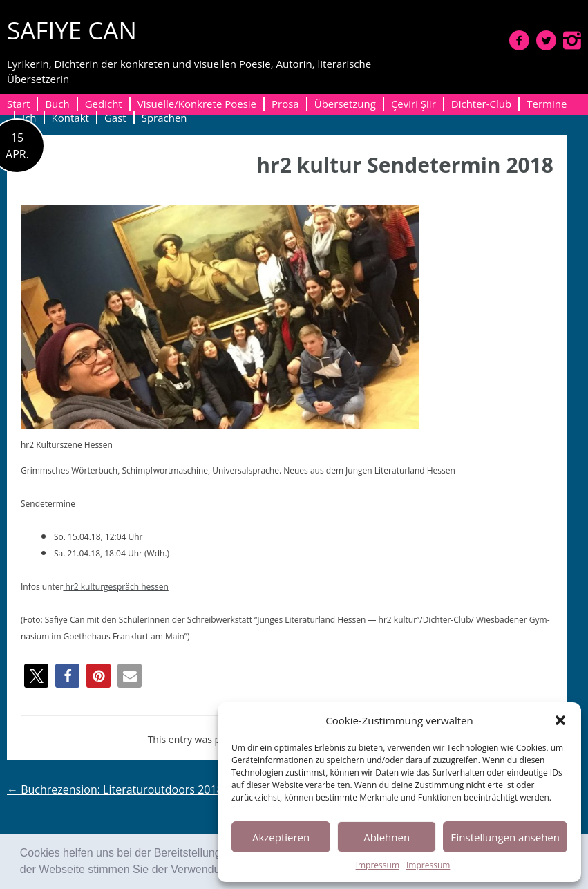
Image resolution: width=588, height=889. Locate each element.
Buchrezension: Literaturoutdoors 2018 (115, 789)
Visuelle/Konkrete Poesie (197, 104)
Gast (115, 118)
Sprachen (164, 118)
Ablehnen (387, 837)
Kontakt (70, 118)
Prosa (285, 104)
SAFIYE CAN (72, 30)
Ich (29, 118)
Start (18, 104)
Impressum (378, 865)
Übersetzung (345, 104)
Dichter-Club (481, 104)
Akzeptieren (281, 837)
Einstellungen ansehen (505, 837)
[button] (560, 720)
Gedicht (104, 104)
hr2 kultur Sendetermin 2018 (405, 165)
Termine (547, 104)
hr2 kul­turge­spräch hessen (115, 587)
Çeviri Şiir (414, 104)
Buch (57, 104)
